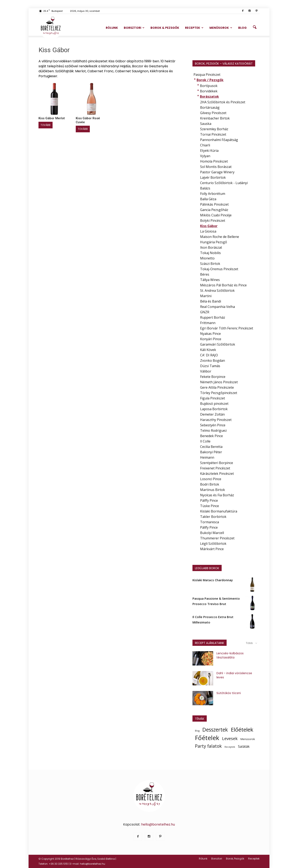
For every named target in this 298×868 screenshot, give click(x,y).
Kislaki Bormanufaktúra (219, 511)
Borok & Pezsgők (165, 28)
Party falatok (208, 746)
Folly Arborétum (213, 194)
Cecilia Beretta (211, 447)
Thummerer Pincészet (217, 538)
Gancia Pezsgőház (214, 210)
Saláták (244, 746)
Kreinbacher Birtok (215, 118)
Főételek (207, 738)
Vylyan (205, 156)
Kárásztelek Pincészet (217, 474)
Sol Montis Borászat (216, 167)
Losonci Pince (211, 479)
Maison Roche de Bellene (220, 237)
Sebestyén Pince (213, 425)
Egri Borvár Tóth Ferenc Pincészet (227, 328)
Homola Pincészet (214, 161)
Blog (242, 28)
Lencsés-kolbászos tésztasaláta (230, 655)
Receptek (194, 28)
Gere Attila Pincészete (217, 387)
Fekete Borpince (213, 377)
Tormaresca (210, 522)
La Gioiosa (208, 231)
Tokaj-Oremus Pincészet (219, 269)
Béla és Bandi (211, 301)
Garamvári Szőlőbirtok (218, 344)
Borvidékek (209, 91)
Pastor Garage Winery (217, 172)
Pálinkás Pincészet (214, 204)
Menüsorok (221, 28)
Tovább (46, 125)
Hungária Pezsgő (214, 242)
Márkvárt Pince (212, 549)
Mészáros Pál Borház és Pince (223, 285)
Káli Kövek (208, 350)
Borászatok (209, 96)
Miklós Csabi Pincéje (216, 215)
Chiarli (205, 145)
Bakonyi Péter (211, 452)
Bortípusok (209, 86)
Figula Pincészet (213, 398)
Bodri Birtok (210, 484)
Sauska (206, 124)
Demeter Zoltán (212, 414)
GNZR (205, 312)
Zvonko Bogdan (213, 360)
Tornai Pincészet (213, 134)
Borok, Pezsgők (235, 859)
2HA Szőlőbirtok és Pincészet (223, 102)
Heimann (207, 457)
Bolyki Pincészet (213, 221)
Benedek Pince (211, 436)
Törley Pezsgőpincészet (219, 393)
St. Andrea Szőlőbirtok (217, 291)
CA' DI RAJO (209, 355)
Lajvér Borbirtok (213, 177)
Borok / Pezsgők (210, 80)
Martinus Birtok (213, 490)
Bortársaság (210, 107)
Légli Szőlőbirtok (213, 544)
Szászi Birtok (210, 264)
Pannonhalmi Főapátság (219, 140)
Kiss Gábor (209, 226)
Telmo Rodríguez (213, 430)
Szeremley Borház (214, 129)
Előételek (242, 729)
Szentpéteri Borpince (217, 463)
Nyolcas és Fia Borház (217, 495)
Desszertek (215, 730)
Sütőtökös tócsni (229, 693)
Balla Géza (208, 199)
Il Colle (205, 441)
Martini (206, 296)
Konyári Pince (211, 339)
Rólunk (112, 28)
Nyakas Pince (210, 334)
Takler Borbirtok (213, 517)
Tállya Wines (210, 280)
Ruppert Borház (213, 317)
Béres (205, 274)
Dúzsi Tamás (210, 366)
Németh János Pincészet (219, 382)
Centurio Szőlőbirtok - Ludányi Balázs (224, 186)
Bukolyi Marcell (212, 533)
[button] (255, 27)
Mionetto (207, 258)
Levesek (230, 738)
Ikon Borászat (211, 247)
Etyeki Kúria (209, 151)
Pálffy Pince (209, 500)
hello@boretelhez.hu (158, 824)
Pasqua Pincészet (207, 75)
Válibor (206, 371)
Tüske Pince (210, 506)
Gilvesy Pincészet (213, 113)
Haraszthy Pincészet (216, 420)
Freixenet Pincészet (215, 468)
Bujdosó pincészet (214, 404)
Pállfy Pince (209, 527)
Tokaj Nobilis (210, 253)
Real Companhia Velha (217, 307)
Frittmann (208, 323)
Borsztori (134, 28)
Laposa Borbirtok (214, 409)
